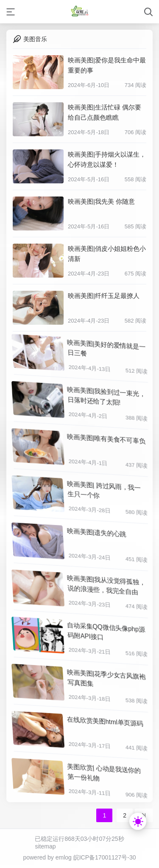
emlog (64, 857)
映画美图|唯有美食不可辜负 (107, 437)
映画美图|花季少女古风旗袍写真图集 (107, 678)
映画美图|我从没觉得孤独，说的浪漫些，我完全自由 (107, 583)
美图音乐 (35, 39)
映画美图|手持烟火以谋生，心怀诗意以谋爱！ (107, 159)
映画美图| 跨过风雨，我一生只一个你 (105, 489)
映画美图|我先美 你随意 (101, 201)
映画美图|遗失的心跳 (97, 531)
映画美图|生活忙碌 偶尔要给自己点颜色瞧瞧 (105, 112)
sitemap (45, 846)
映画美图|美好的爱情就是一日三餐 (107, 348)
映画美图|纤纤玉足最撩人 (104, 296)
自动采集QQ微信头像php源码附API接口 (107, 631)
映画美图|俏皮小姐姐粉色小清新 (107, 254)
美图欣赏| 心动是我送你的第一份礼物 (105, 772)
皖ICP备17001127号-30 (105, 857)
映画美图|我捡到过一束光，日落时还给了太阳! (107, 395)
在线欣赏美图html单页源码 (106, 720)
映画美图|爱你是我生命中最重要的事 (107, 65)
